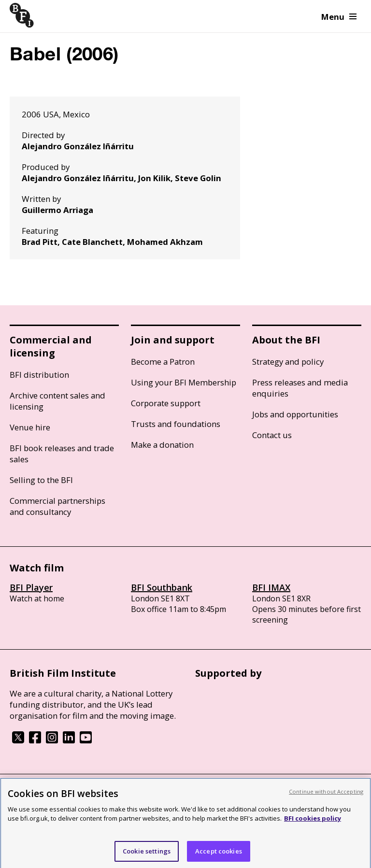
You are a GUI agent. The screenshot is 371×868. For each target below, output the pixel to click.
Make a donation (162, 445)
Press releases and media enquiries (300, 388)
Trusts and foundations (176, 424)
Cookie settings (147, 854)
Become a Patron (163, 362)
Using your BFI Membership (184, 382)
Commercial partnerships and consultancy (57, 506)
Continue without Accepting (326, 795)
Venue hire (30, 427)
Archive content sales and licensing (57, 401)
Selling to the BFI (41, 480)
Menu (339, 17)
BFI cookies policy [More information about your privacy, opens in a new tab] (313, 822)
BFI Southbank (162, 587)
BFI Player (31, 587)
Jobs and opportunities (295, 414)
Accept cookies (219, 854)
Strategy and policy (288, 362)
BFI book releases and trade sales (62, 454)
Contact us (272, 435)
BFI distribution (39, 375)
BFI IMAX (271, 587)
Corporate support (166, 403)
